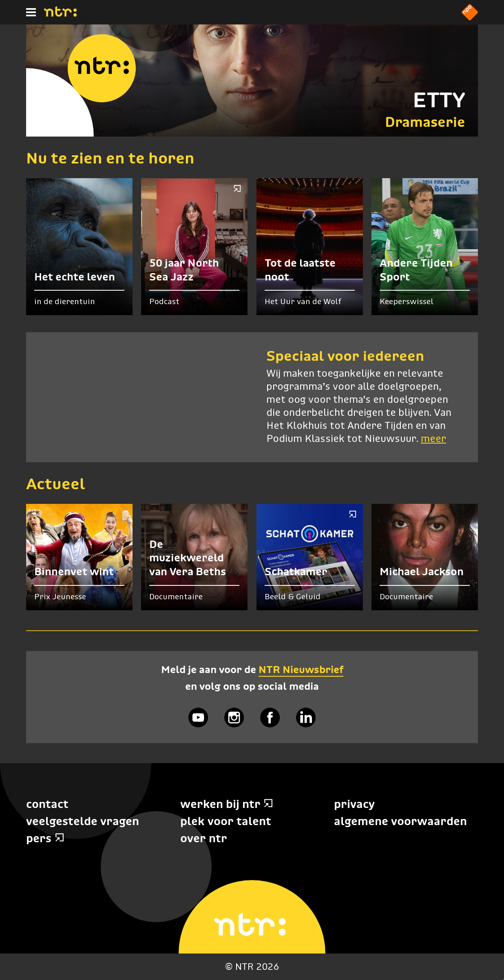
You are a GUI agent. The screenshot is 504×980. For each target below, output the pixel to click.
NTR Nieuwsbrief (301, 669)
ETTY (439, 100)
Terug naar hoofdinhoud (503, 979)
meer (433, 439)
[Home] (60, 14)
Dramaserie (425, 122)
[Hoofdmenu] (31, 12)
